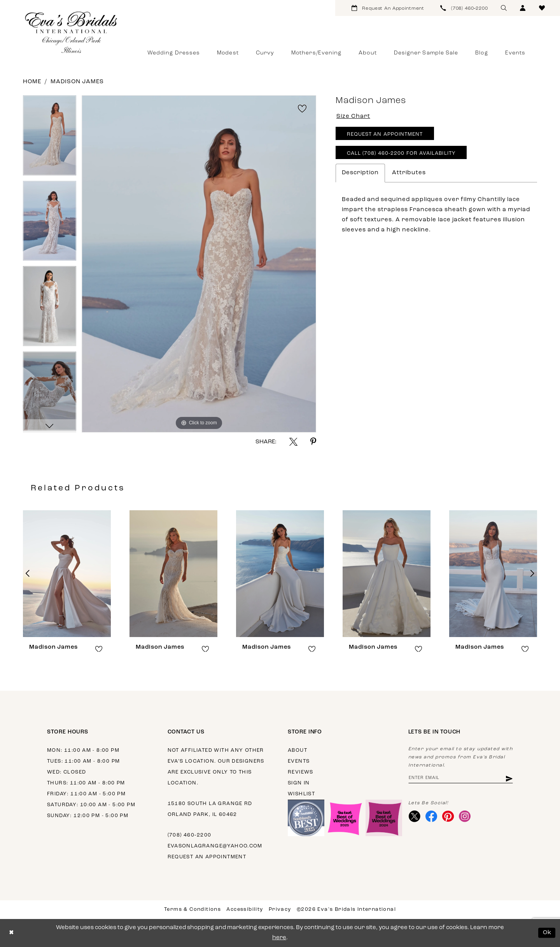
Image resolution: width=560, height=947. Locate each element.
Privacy (280, 909)
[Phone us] (464, 8)
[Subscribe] (508, 778)
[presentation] (67, 574)
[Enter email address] (461, 778)
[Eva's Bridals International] (72, 32)
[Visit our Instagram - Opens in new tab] (465, 816)
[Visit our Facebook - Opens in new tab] (431, 816)
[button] (523, 8)
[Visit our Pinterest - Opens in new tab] (448, 816)
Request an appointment (207, 857)
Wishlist (301, 794)
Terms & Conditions (192, 909)
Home (32, 82)
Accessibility (245, 909)
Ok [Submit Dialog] (547, 933)
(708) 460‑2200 (190, 835)
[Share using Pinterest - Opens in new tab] (313, 442)
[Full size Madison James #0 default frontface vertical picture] (199, 264)
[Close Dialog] (11, 933)
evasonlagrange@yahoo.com (215, 846)
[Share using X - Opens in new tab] (293, 442)
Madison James (77, 82)
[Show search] (504, 8)
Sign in (299, 783)
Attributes (409, 173)
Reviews (301, 772)
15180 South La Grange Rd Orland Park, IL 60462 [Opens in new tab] (210, 809)
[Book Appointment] (388, 8)
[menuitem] (388, 8)
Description (360, 173)
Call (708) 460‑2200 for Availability (401, 153)
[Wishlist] (542, 8)
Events (299, 761)
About (297, 750)
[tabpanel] (50, 138)
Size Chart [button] (353, 116)
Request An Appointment (385, 134)
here (279, 938)
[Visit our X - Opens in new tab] (415, 816)
